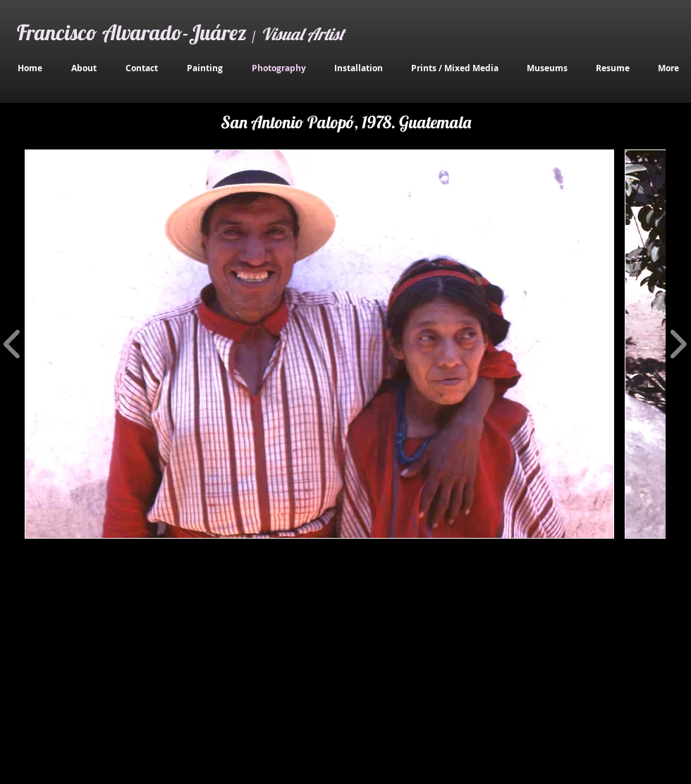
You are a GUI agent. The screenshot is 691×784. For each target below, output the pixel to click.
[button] (319, 344)
